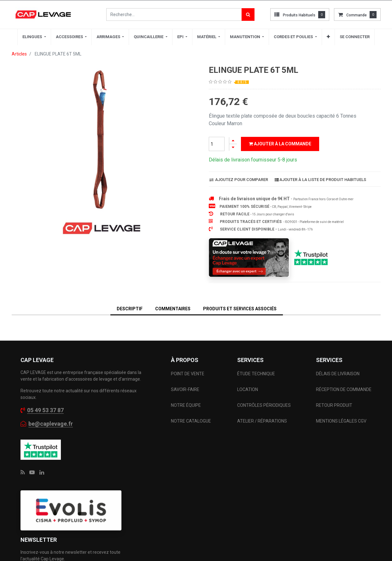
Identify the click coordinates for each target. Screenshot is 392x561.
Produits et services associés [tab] (240, 309)
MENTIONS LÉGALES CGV (341, 421)
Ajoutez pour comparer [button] (239, 180)
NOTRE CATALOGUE (191, 421)
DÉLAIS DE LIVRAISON (338, 374)
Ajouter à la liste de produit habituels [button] (320, 180)
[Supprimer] (233, 147)
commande (357, 15)
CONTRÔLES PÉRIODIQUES (264, 405)
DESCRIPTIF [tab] (130, 309)
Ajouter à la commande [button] (280, 144)
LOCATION (248, 389)
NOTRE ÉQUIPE (186, 405)
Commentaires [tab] (173, 309)
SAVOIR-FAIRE (185, 389)
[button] (328, 37)
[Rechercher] (248, 15)
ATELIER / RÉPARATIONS (262, 421)
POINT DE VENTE (188, 374)
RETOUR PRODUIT (334, 405)
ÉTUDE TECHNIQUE (257, 374)
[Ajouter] (233, 140)
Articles (19, 54)
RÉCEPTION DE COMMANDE (344, 389)
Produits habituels (299, 15)
